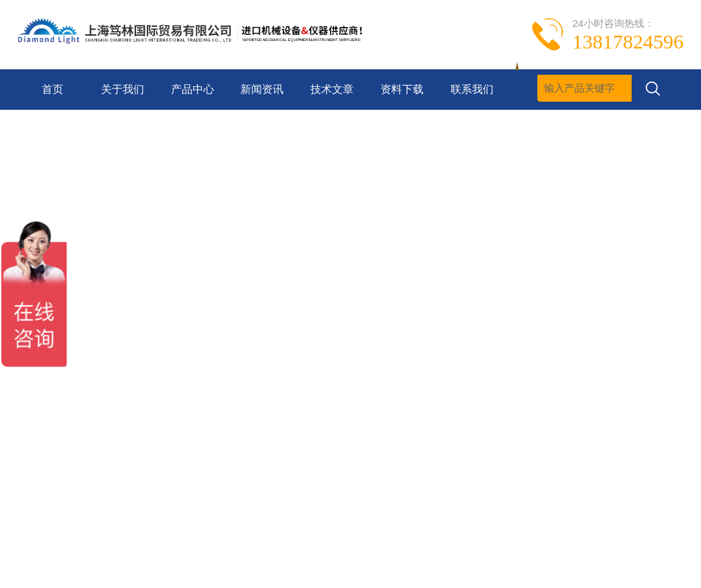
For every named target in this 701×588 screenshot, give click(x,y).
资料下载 (402, 89)
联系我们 (472, 89)
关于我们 (123, 89)
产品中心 (193, 89)
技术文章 (332, 89)
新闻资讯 (262, 89)
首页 (53, 89)
